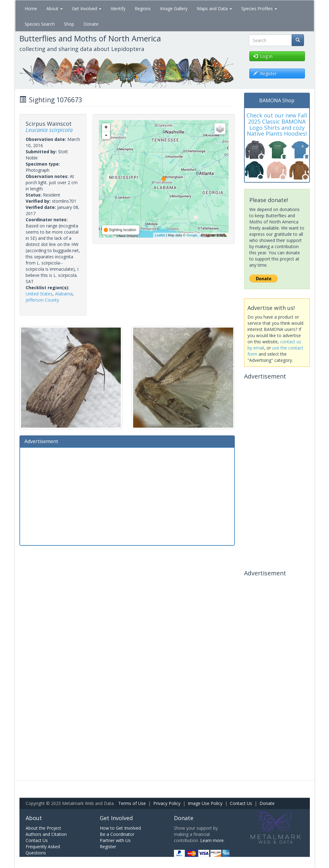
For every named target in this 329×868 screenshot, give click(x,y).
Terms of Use (132, 803)
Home (31, 8)
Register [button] (265, 73)
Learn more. (212, 840)
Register (108, 847)
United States (39, 294)
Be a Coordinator (117, 834)
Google (192, 235)
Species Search (40, 24)
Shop (69, 24)
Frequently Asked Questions (43, 850)
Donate (91, 24)
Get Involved (87, 8)
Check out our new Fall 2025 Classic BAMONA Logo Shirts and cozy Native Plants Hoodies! (277, 124)
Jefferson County (42, 300)
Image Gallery (174, 8)
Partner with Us (115, 840)
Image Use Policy (205, 803)
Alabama (64, 294)
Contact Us (241, 803)
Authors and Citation (46, 834)
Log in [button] (263, 56)
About (55, 8)
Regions (143, 8)
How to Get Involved (120, 828)
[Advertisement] (127, 496)
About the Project (43, 828)
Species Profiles (259, 8)
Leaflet (160, 235)
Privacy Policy (167, 803)
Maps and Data (214, 8)
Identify (118, 8)
